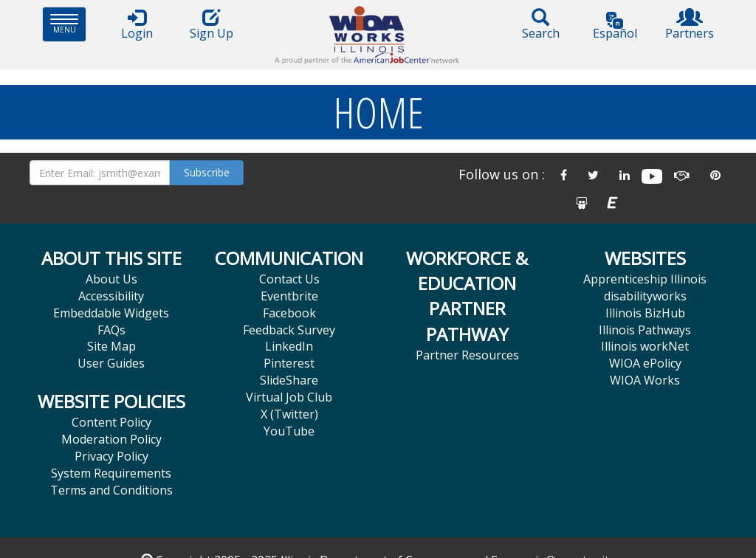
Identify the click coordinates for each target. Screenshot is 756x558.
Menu (68, 24)
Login (137, 25)
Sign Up (211, 25)
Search (540, 25)
